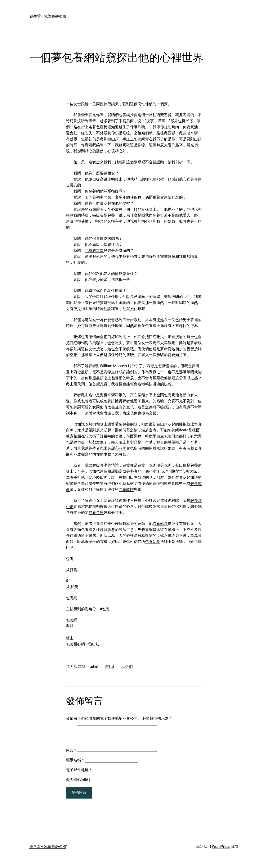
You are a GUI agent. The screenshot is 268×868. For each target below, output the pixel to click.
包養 (153, 179)
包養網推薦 (128, 115)
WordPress (221, 852)
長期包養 (107, 215)
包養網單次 (94, 250)
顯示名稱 (75, 765)
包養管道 (160, 215)
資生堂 (110, 667)
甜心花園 (119, 448)
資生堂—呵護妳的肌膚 (48, 16)
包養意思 (96, 512)
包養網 (139, 139)
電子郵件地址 (79, 775)
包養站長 (160, 524)
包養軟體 (126, 489)
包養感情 (89, 337)
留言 (71, 755)
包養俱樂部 (173, 436)
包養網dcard (178, 430)
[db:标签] (126, 667)
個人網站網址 (77, 785)
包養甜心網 (75, 644)
